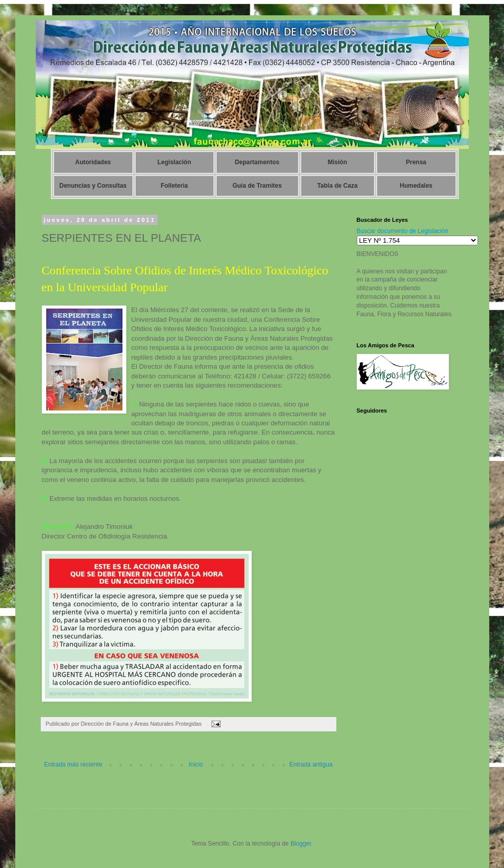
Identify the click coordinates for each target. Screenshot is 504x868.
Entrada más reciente (73, 764)
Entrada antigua (311, 764)
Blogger (301, 844)
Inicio (196, 764)
